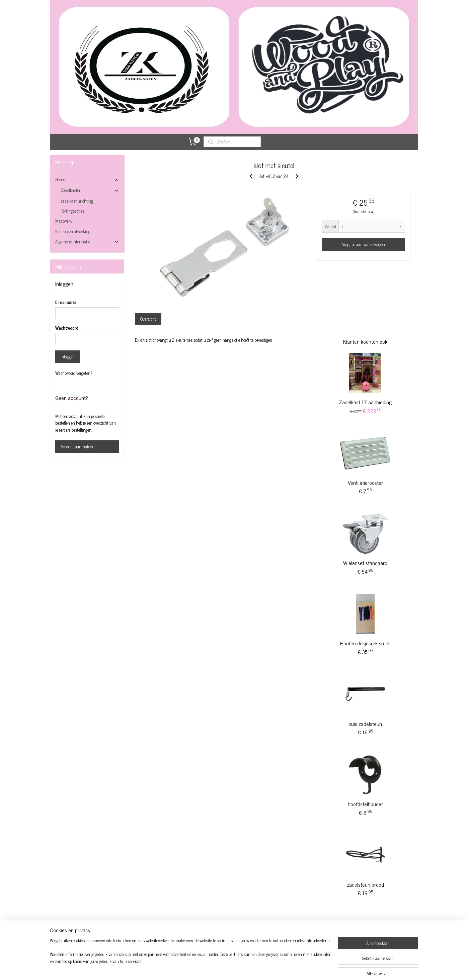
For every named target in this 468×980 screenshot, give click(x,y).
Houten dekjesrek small (365, 643)
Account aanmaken (77, 447)
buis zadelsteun (365, 724)
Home (87, 179)
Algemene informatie (87, 242)
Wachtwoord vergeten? (74, 373)
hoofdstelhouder (365, 804)
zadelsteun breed (365, 884)
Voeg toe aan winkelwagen (364, 244)
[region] (190, 959)
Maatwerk (63, 221)
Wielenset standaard (365, 563)
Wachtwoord (67, 328)
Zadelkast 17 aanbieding (365, 402)
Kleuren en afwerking (73, 231)
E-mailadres (66, 302)
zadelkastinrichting (77, 201)
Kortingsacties (72, 211)
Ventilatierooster (365, 482)
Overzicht (148, 319)
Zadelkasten (90, 190)
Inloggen (68, 357)
